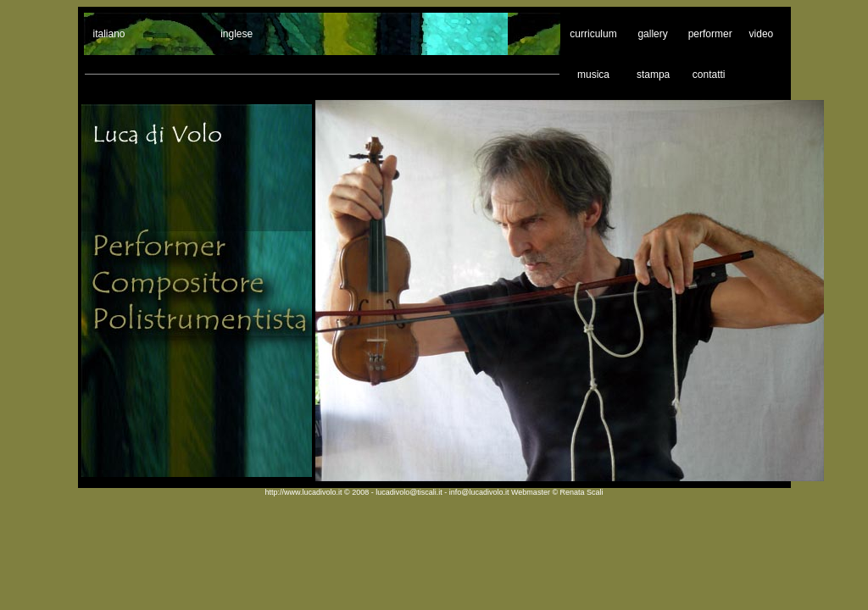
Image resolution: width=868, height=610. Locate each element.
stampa (653, 75)
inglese (236, 34)
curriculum (593, 34)
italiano (109, 34)
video (763, 34)
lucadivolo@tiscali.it (410, 492)
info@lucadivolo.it (480, 492)
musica (593, 75)
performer (710, 34)
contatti (709, 75)
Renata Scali (582, 492)
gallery (652, 34)
